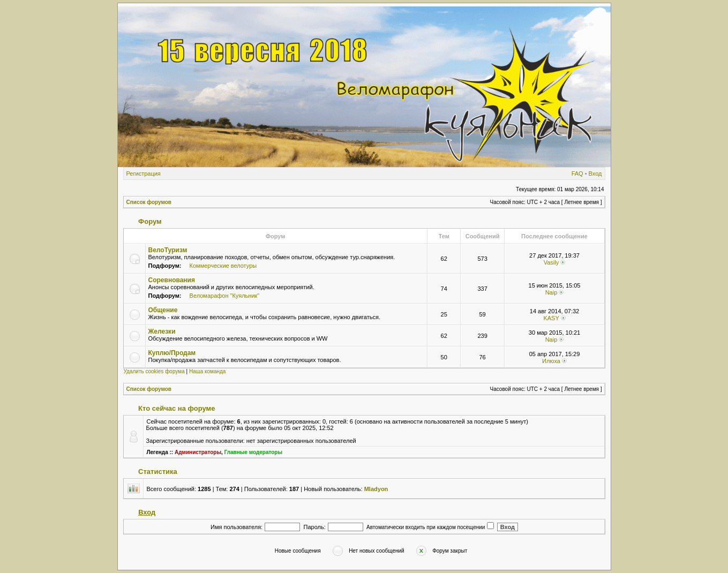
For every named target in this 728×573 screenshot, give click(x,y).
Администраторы (198, 452)
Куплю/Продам (172, 353)
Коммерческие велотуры (223, 266)
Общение (163, 310)
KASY (551, 318)
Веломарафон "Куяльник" (225, 296)
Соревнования (172, 280)
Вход (595, 174)
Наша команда (208, 371)
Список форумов (149, 202)
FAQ (577, 174)
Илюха (551, 361)
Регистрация (144, 174)
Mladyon (376, 489)
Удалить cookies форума (154, 371)
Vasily (551, 262)
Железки (162, 331)
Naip (551, 292)
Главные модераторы (254, 452)
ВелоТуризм (168, 250)
